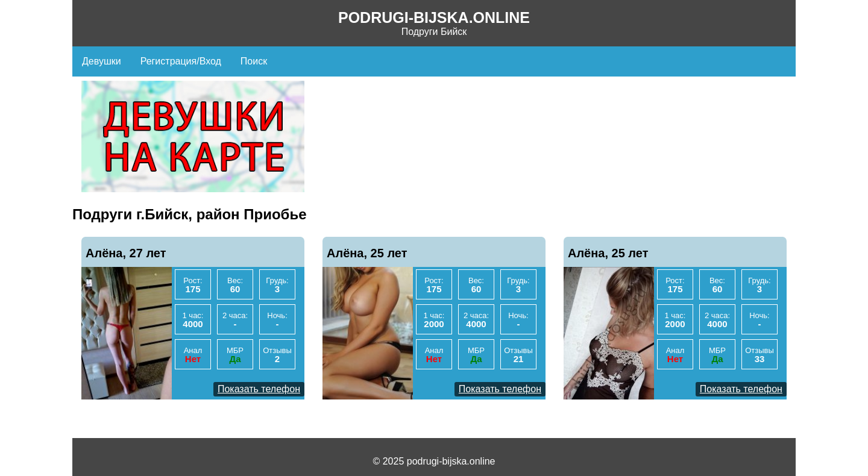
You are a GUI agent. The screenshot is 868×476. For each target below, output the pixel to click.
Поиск (254, 61)
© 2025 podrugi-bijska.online (434, 461)
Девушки (102, 61)
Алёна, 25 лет (367, 253)
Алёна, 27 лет (126, 253)
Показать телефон (259, 389)
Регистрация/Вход (181, 61)
